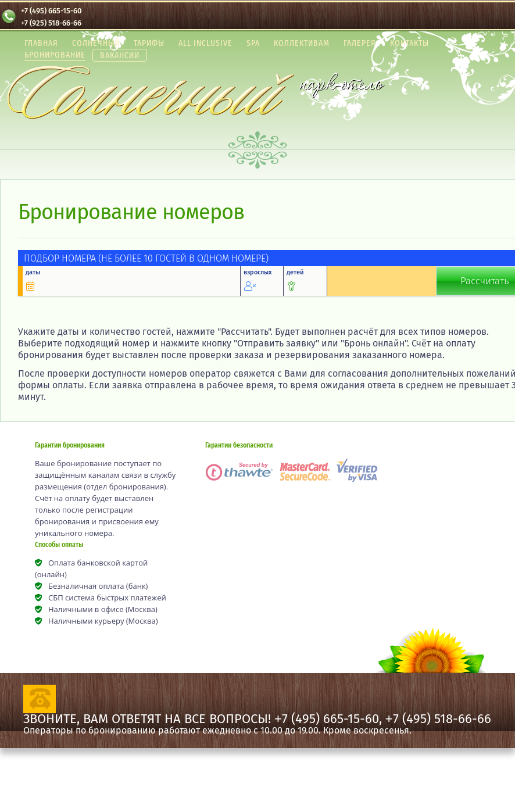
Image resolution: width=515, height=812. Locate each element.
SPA (253, 43)
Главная (41, 43)
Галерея (360, 43)
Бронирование (55, 55)
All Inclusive (205, 43)
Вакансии (120, 55)
